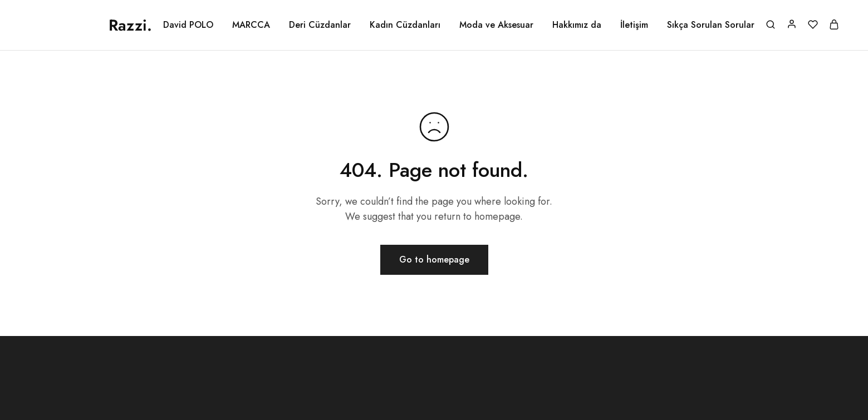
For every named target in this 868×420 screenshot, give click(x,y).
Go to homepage (434, 260)
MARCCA (251, 25)
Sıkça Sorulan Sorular (711, 25)
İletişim (634, 25)
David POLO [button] (188, 25)
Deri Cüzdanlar (320, 25)
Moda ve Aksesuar (496, 25)
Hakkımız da (577, 25)
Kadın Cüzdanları (405, 25)
